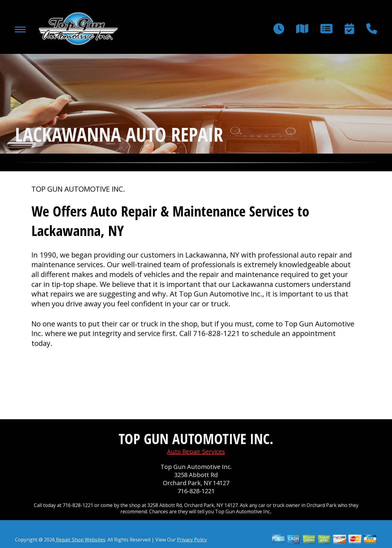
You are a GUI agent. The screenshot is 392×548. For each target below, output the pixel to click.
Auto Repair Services (196, 451)
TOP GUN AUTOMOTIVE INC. (78, 189)
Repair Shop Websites (80, 540)
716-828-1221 (217, 333)
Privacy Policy (192, 540)
